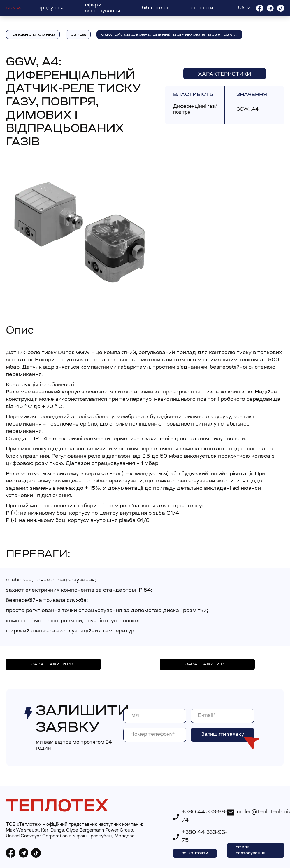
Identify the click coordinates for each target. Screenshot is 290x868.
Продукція (51, 8)
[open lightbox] (80, 229)
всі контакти (195, 853)
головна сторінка (33, 34)
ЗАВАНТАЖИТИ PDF (53, 664)
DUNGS (78, 34)
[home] (13, 8)
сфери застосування (251, 850)
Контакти (201, 8)
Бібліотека (155, 8)
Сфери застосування (103, 8)
